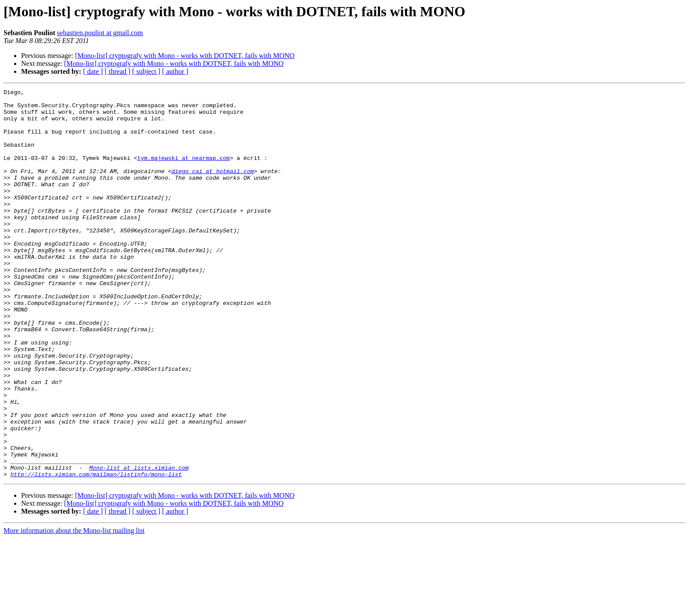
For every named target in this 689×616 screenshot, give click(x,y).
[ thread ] (118, 71)
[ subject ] (146, 71)
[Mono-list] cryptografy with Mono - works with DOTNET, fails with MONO (185, 56)
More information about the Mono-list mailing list (74, 608)
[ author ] (175, 71)
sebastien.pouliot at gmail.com (100, 33)
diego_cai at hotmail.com (212, 188)
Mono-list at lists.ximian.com (139, 544)
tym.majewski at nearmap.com (183, 172)
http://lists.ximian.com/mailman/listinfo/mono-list (96, 552)
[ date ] (93, 71)
